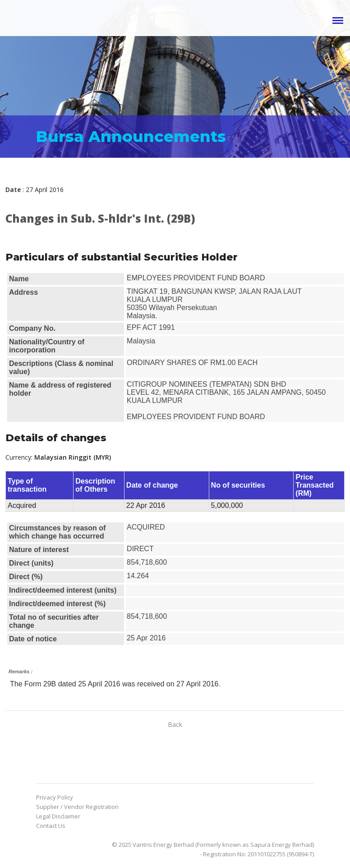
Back (175, 724)
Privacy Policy (55, 797)
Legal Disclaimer (58, 816)
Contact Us (51, 826)
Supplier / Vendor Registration (77, 807)
